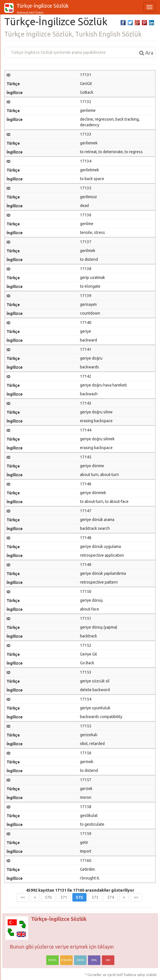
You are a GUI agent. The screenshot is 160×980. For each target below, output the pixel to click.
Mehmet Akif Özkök (30, 13)
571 (64, 897)
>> (136, 897)
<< (23, 897)
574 (111, 897)
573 (95, 897)
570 (48, 897)
